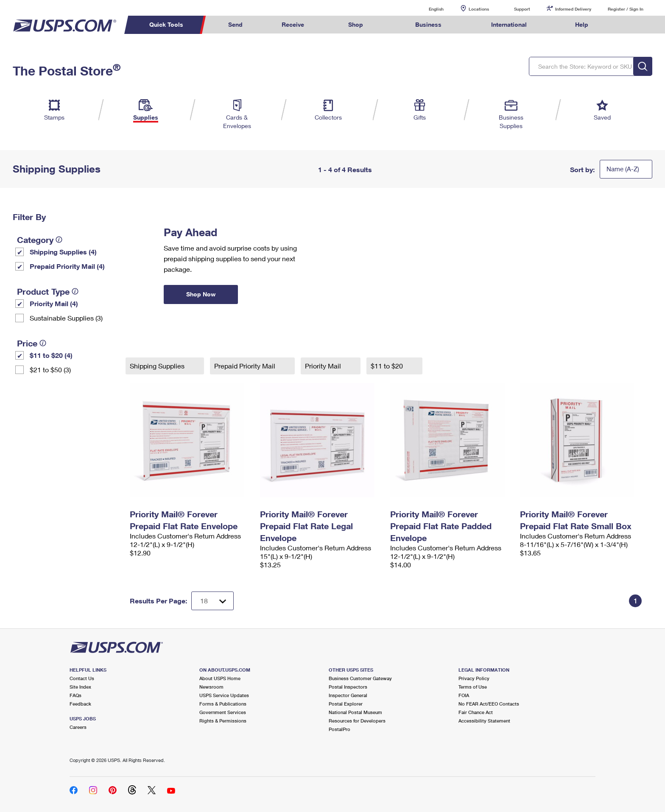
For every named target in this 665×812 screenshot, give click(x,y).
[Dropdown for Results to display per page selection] (212, 601)
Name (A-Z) (623, 169)
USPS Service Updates (224, 695)
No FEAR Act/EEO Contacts (489, 704)
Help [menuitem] (582, 24)
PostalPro (339, 729)
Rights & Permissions (223, 721)
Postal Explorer (346, 704)
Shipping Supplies (158, 366)
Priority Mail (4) (54, 303)
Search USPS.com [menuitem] (624, 25)
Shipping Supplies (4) (63, 252)
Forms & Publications (223, 704)
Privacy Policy (474, 678)
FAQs (75, 695)
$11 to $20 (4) (51, 355)
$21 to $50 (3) (50, 370)
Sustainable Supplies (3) (66, 318)
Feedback (80, 704)
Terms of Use (473, 687)
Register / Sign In (626, 9)
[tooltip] (59, 240)
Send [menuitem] (235, 24)
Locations (479, 9)
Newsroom (211, 687)
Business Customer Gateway (360, 678)
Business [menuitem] (428, 24)
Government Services (223, 712)
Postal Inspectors (348, 687)
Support (522, 9)
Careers (78, 727)
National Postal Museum (355, 712)
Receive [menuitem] (293, 24)
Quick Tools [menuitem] (166, 24)
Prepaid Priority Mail (246, 366)
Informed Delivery (573, 9)
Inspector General (348, 695)
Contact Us (82, 678)
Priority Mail (324, 366)
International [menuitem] (509, 24)
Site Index (80, 687)
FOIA (464, 695)
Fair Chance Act (476, 712)
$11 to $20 (388, 366)
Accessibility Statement (484, 721)
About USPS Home (220, 678)
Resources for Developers (357, 721)
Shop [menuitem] (356, 24)
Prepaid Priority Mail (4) (67, 266)
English (427, 9)
